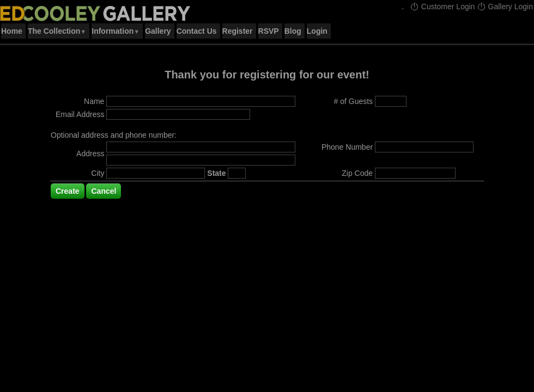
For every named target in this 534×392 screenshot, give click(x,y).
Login (317, 31)
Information (116, 31)
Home (12, 31)
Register (238, 31)
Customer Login (443, 7)
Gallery (158, 31)
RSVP (269, 31)
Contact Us (197, 31)
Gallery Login (505, 7)
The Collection (57, 31)
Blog (293, 31)
